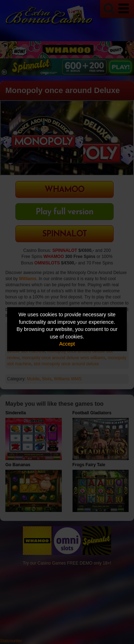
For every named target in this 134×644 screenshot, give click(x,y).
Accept (67, 344)
